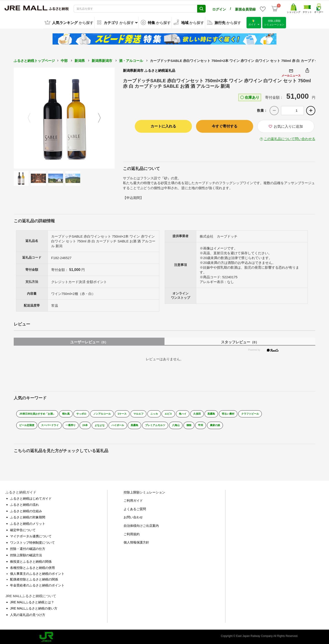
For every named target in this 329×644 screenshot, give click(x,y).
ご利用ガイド (133, 500)
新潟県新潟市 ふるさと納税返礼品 (149, 70)
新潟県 (80, 60)
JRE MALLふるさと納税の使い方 (34, 607)
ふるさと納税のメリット (28, 522)
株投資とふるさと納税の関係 (31, 560)
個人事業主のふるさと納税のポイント (37, 572)
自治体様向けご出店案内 (141, 525)
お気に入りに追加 (286, 126)
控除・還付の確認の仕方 (28, 548)
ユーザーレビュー (89, 341)
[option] (64, 118)
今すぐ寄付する (225, 126)
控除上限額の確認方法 (26, 554)
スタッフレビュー (240, 341)
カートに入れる (163, 126)
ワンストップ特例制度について (32, 541)
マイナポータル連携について (31, 535)
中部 (64, 60)
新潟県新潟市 (102, 60)
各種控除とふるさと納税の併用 (32, 567)
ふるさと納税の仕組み (26, 510)
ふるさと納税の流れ (24, 504)
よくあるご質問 (135, 508)
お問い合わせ (133, 516)
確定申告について (23, 529)
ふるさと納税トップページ (34, 60)
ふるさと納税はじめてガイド (31, 497)
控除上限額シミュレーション (144, 491)
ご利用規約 (132, 533)
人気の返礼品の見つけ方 (28, 614)
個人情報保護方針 (136, 541)
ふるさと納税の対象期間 (28, 516)
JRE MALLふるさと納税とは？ (32, 601)
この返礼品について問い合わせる (290, 138)
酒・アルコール (131, 60)
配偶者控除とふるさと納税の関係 (34, 578)
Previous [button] (26, 118)
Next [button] (102, 118)
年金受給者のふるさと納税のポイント (37, 584)
